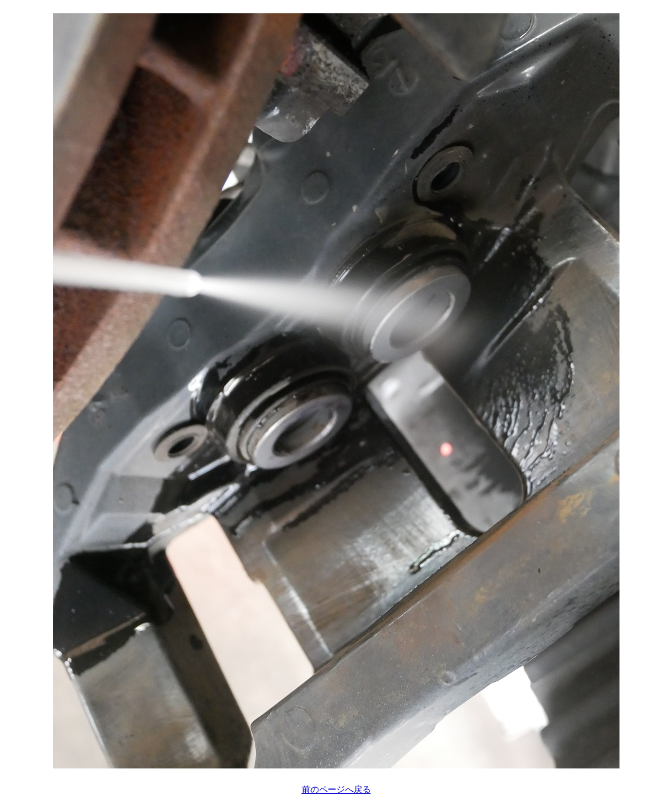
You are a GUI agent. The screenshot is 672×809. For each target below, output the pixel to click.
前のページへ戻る (336, 789)
